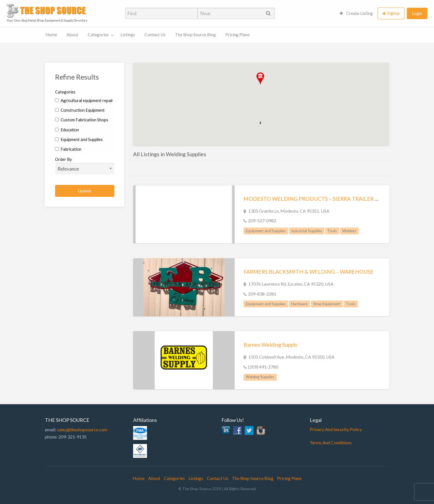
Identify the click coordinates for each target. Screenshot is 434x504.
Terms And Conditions (331, 442)
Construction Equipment (80, 110)
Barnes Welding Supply (271, 345)
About (72, 35)
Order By (85, 166)
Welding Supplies (260, 377)
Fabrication (68, 149)
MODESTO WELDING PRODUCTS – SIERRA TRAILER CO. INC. (319, 199)
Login (417, 13)
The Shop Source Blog (195, 35)
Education (67, 130)
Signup (393, 13)
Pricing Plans (237, 35)
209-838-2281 (262, 294)
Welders (349, 231)
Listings (128, 35)
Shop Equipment (327, 304)
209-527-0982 (262, 220)
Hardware (299, 304)
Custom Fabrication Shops (82, 120)
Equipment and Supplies (79, 139)
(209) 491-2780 (263, 367)
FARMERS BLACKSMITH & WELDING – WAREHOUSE (309, 272)
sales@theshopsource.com (82, 429)
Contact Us (155, 35)
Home (51, 35)
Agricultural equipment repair (84, 100)
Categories (98, 35)
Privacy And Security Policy (336, 429)
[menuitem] (356, 13)
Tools (332, 231)
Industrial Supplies (307, 231)
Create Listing (356, 13)
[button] (260, 79)
